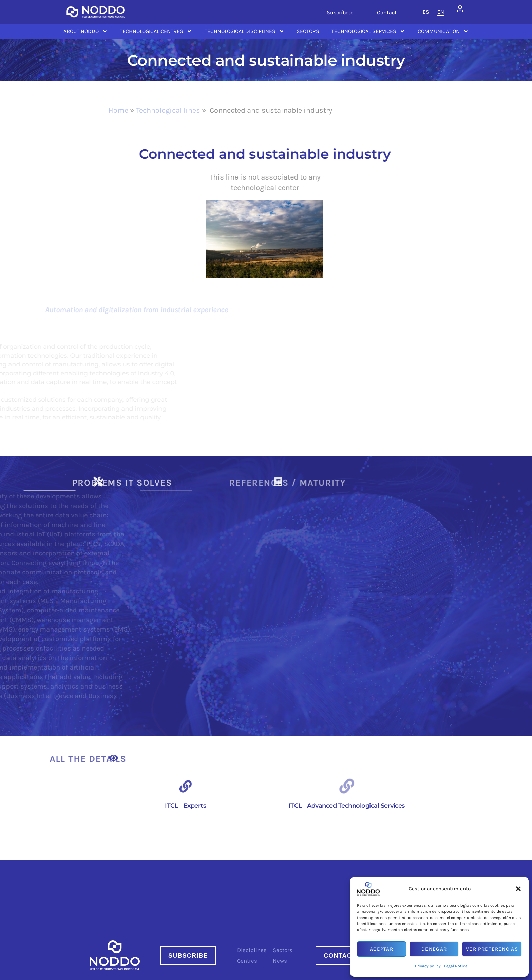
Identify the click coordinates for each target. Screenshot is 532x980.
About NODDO (85, 31)
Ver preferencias (492, 949)
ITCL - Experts (185, 806)
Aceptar (382, 949)
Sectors (308, 31)
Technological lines (168, 110)
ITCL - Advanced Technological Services (347, 806)
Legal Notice (456, 966)
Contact (387, 12)
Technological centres (156, 31)
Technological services (368, 31)
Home (118, 110)
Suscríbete (340, 12)
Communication (443, 31)
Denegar (434, 949)
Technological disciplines (244, 31)
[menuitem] (426, 12)
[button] (518, 889)
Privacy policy (428, 966)
